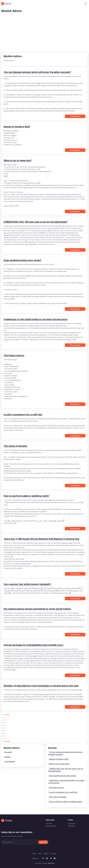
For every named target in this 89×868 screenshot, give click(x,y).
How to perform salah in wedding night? (66, 802)
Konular (8, 757)
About (34, 854)
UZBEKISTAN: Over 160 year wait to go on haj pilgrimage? (66, 770)
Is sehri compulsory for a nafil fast (63, 792)
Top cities (49, 824)
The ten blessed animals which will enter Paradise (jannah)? (65, 753)
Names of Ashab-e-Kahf (59, 759)
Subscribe (43, 842)
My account (72, 824)
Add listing (71, 826)
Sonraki (7, 741)
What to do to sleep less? (59, 764)
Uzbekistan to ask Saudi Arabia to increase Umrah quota (66, 782)
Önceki (7, 714)
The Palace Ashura (56, 788)
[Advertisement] (44, 38)
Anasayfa (8, 752)
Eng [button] (35, 858)
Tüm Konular (10, 761)
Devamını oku (75, 116)
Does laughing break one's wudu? (63, 776)
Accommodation (51, 826)
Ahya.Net (51, 863)
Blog (40, 854)
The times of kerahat (58, 797)
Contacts (54, 854)
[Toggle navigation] (85, 4)
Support (46, 854)
